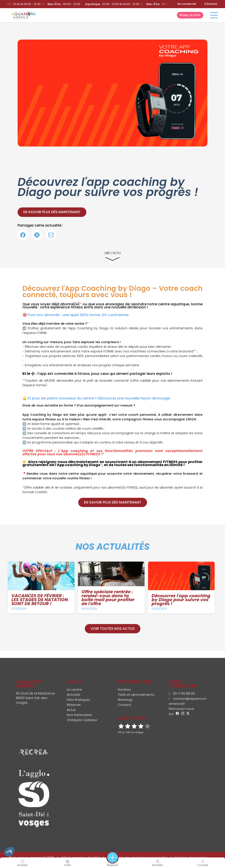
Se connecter (187, 4)
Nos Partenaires (79, 715)
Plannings (125, 700)
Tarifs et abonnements (136, 695)
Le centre (74, 690)
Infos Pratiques (78, 700)
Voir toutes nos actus (113, 629)
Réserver (74, 705)
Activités (74, 695)
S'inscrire (211, 4)
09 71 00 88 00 (182, 694)
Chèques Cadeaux (82, 720)
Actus (71, 710)
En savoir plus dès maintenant (52, 212)
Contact (124, 705)
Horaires (124, 690)
